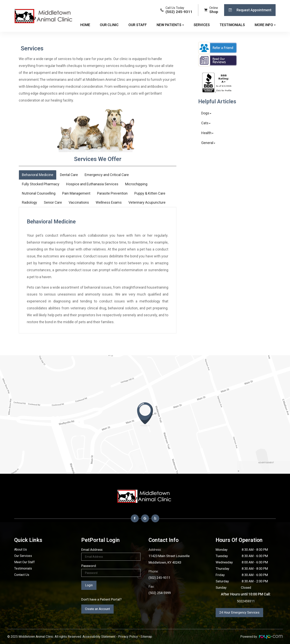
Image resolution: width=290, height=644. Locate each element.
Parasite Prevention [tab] (112, 193)
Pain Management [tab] (76, 193)
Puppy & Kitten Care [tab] (150, 193)
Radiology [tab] (29, 202)
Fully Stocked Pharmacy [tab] (41, 184)
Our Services (23, 556)
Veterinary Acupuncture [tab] (147, 202)
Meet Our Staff (25, 562)
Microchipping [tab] (136, 184)
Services (202, 25)
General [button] (208, 143)
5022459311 (246, 601)
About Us (21, 550)
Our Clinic (109, 25)
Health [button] (207, 133)
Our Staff (138, 25)
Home (85, 25)
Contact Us (22, 575)
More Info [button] (265, 25)
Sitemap (146, 637)
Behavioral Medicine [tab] (38, 175)
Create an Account (97, 609)
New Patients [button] (170, 25)
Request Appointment (249, 10)
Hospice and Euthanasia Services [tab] (92, 184)
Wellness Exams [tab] (109, 202)
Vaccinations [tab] (79, 202)
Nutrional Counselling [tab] (39, 193)
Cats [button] (206, 123)
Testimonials (232, 25)
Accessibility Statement (99, 637)
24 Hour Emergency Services (239, 612)
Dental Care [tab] (69, 175)
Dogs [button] (206, 113)
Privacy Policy (128, 637)
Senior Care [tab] (53, 202)
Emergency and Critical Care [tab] (107, 175)
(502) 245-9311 (160, 577)
